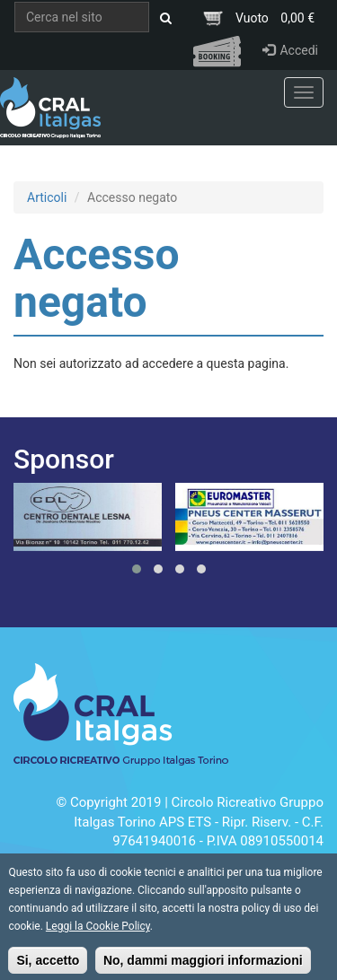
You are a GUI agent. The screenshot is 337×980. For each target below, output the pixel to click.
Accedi (290, 50)
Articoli (47, 197)
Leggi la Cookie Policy (98, 933)
